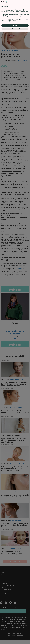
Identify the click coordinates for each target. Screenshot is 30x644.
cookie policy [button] (4, 628)
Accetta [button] (15, 638)
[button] (28, 615)
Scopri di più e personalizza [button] (15, 641)
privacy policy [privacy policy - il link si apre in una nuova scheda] (13, 623)
